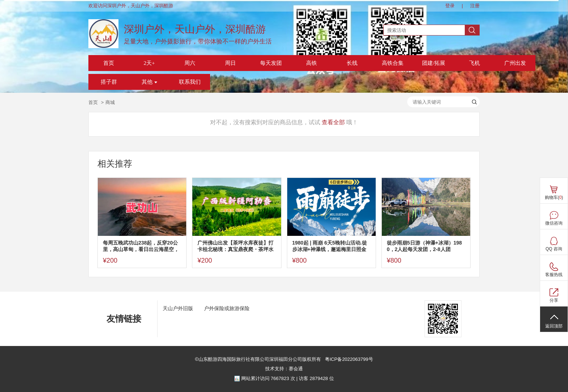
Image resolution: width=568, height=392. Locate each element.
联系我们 (190, 82)
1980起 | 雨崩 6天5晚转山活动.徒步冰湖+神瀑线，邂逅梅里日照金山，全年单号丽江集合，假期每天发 (330, 246)
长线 (352, 63)
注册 (475, 6)
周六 (190, 63)
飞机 (475, 63)
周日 (230, 63)
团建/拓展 (434, 63)
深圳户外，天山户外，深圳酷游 (195, 29)
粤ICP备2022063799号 (348, 359)
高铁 (312, 63)
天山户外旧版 (178, 308)
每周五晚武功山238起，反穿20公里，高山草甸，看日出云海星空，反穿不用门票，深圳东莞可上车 (141, 246)
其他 (149, 82)
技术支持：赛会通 (284, 369)
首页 (109, 63)
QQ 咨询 (554, 249)
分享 (554, 300)
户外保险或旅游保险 (227, 308)
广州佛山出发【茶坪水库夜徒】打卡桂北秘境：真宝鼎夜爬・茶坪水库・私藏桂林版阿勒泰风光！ (235, 246)
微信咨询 (554, 223)
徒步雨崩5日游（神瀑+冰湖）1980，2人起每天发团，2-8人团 (424, 246)
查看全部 (333, 122)
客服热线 (554, 275)
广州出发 (515, 63)
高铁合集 (393, 63)
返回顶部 (554, 326)
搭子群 (109, 82)
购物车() (554, 197)
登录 (450, 6)
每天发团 (271, 63)
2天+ (149, 63)
